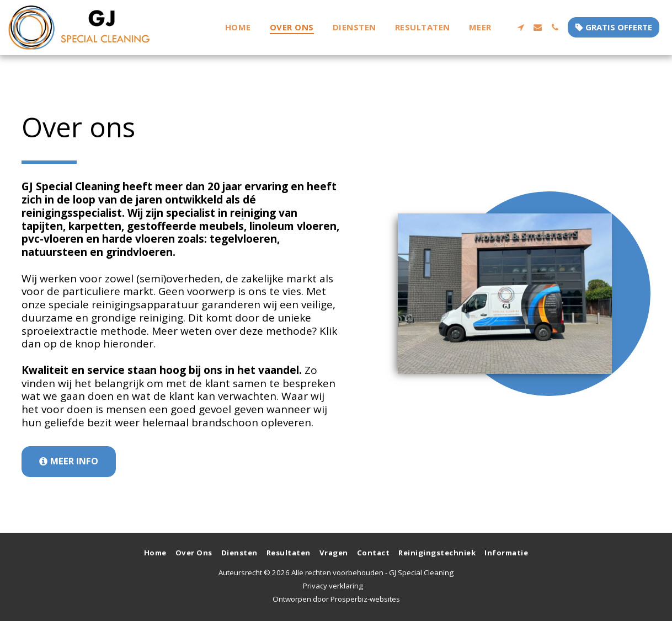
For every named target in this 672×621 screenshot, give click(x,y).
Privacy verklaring (333, 586)
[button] (521, 27)
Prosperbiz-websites (365, 599)
